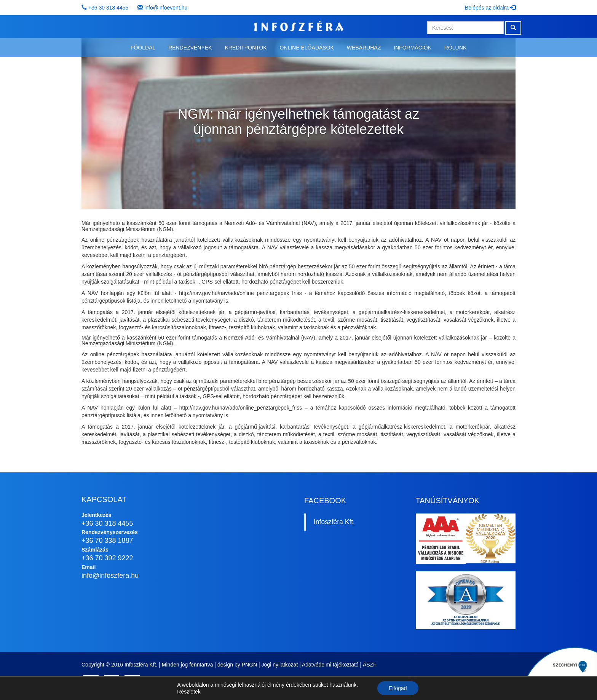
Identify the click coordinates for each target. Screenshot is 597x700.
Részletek (189, 692)
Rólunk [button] (455, 48)
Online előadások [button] (306, 48)
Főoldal (143, 48)
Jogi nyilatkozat (280, 665)
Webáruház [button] (364, 48)
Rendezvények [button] (190, 48)
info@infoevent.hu (166, 8)
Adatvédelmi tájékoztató (330, 665)
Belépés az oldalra (490, 8)
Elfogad (398, 688)
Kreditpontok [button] (246, 48)
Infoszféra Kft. (334, 522)
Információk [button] (413, 48)
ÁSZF (370, 665)
